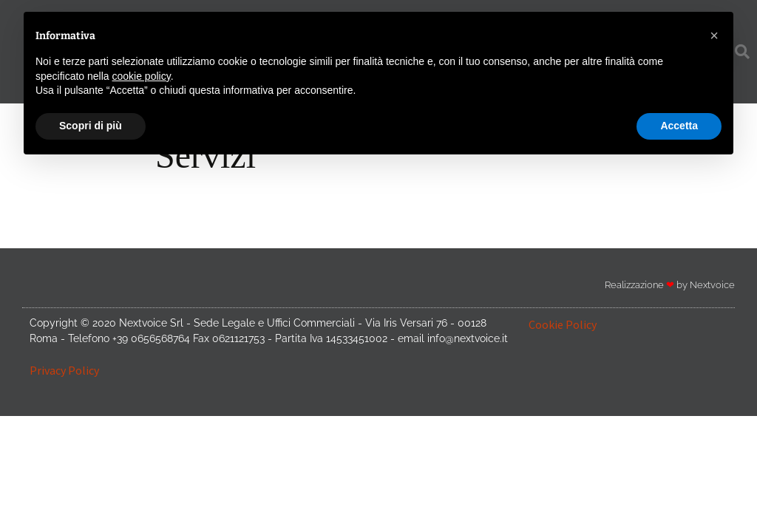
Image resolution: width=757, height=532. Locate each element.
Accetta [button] (679, 126)
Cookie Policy (563, 324)
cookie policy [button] (142, 76)
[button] (714, 35)
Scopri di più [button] (91, 126)
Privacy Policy (64, 370)
